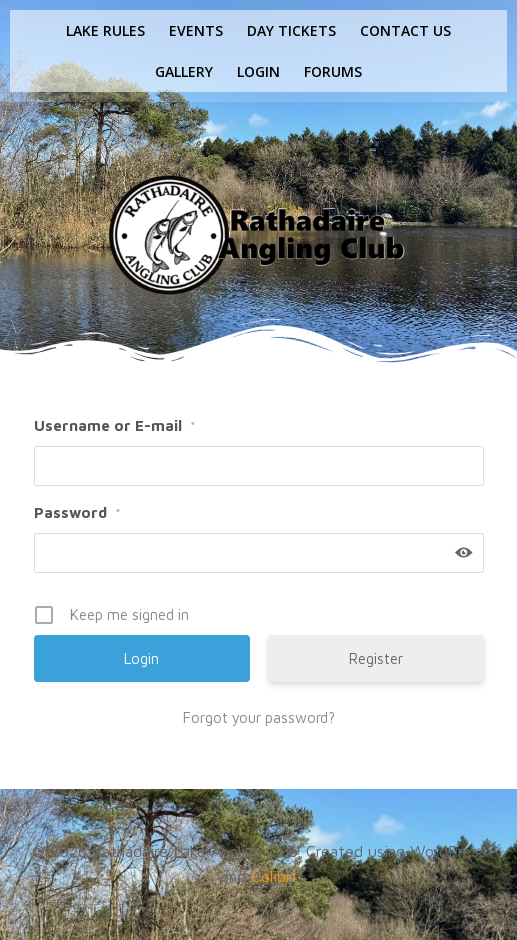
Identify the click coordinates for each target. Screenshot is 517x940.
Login (258, 71)
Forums (333, 71)
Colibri (273, 876)
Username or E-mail (115, 425)
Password (77, 512)
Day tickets (291, 30)
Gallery (184, 71)
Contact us (405, 30)
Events (196, 30)
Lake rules (105, 30)
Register (376, 658)
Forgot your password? (259, 717)
